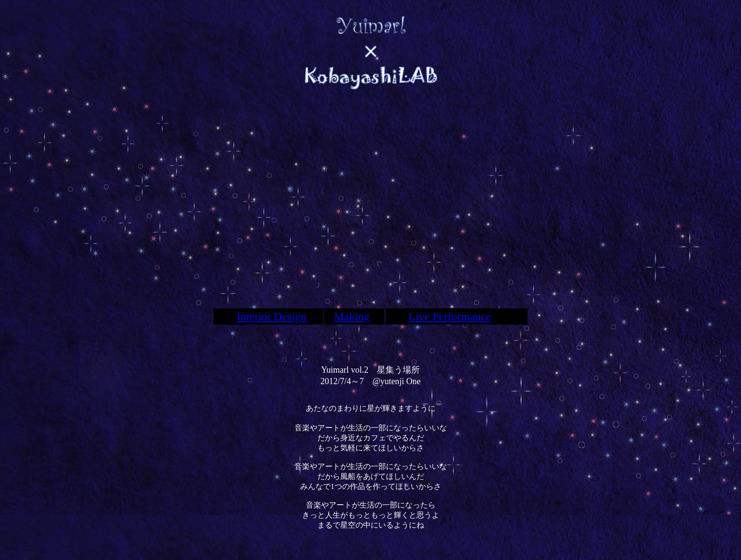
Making (352, 316)
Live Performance (450, 316)
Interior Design (272, 316)
